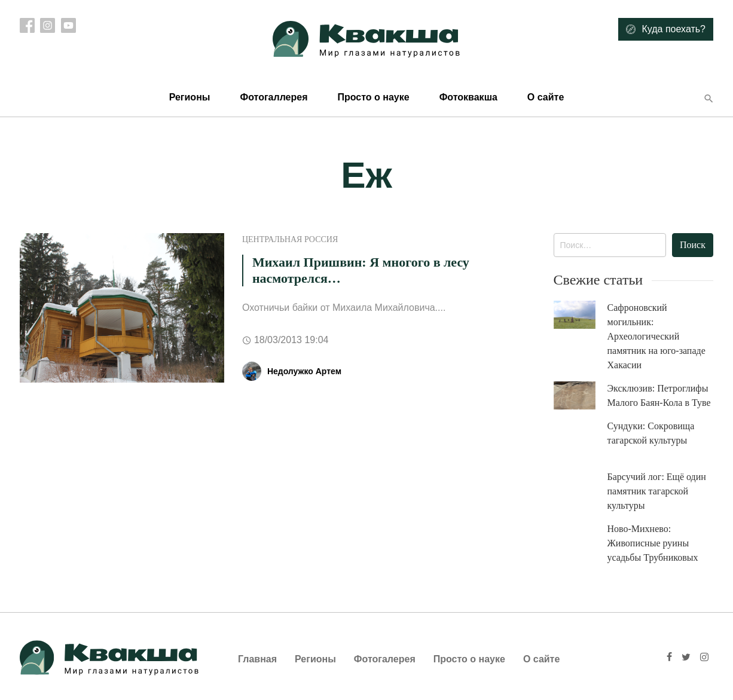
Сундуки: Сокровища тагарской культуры (651, 433)
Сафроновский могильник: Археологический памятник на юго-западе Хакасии (656, 336)
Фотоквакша (468, 97)
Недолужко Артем (304, 371)
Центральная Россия (290, 239)
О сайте (546, 97)
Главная (257, 659)
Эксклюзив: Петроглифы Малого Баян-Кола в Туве (659, 395)
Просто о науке (373, 97)
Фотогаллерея (274, 97)
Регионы (190, 97)
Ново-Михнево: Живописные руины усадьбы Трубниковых (653, 543)
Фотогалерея (385, 659)
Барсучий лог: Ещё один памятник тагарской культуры (657, 491)
